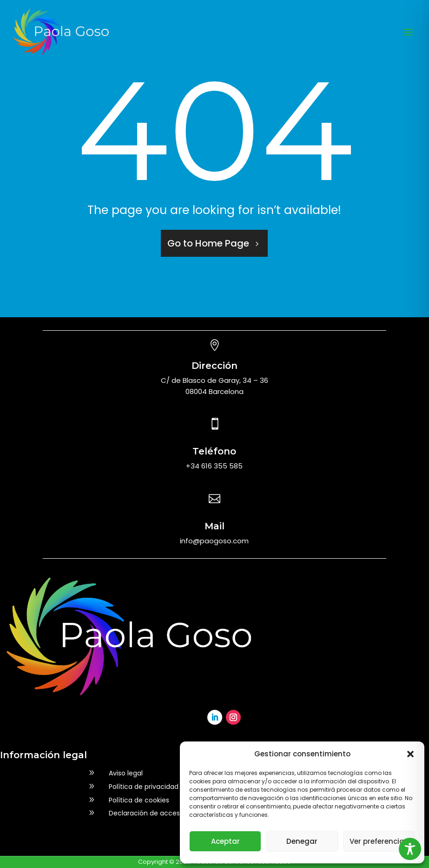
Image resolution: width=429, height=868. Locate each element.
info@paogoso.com (214, 541)
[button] (410, 754)
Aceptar (225, 841)
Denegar (302, 841)
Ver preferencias (379, 841)
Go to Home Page (208, 243)
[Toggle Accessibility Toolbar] (410, 849)
